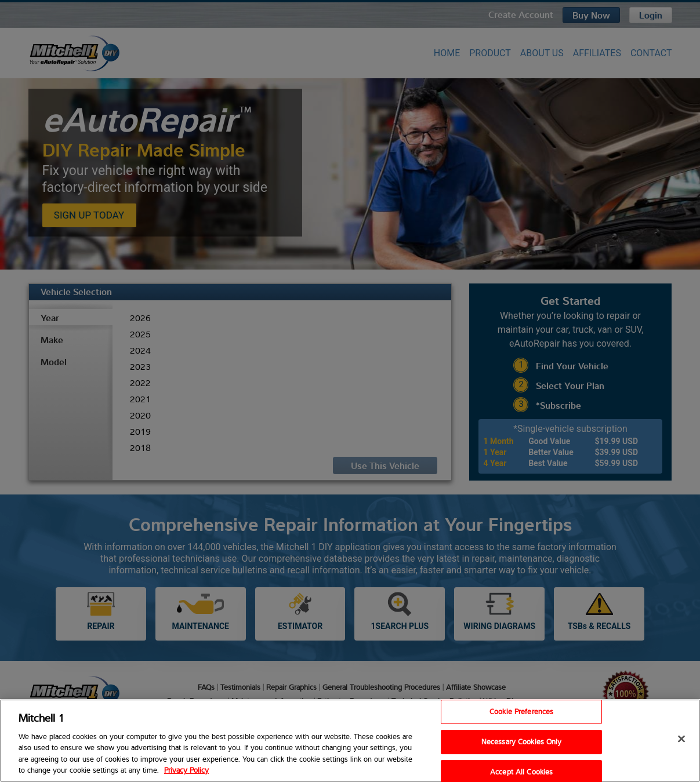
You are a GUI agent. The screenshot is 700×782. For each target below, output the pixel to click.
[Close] (681, 739)
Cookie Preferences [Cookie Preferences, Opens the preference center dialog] (521, 712)
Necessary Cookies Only (522, 741)
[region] (350, 741)
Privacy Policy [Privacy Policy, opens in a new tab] (186, 770)
